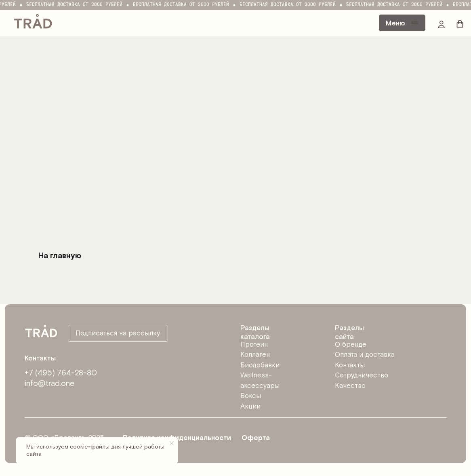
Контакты (350, 365)
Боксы (251, 396)
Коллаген (255, 355)
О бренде (351, 345)
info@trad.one (49, 384)
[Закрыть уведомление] (172, 443)
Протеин (254, 345)
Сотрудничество (362, 375)
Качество (350, 386)
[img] (33, 21)
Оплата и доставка (365, 355)
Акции (250, 406)
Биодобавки (260, 365)
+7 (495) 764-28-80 (61, 373)
